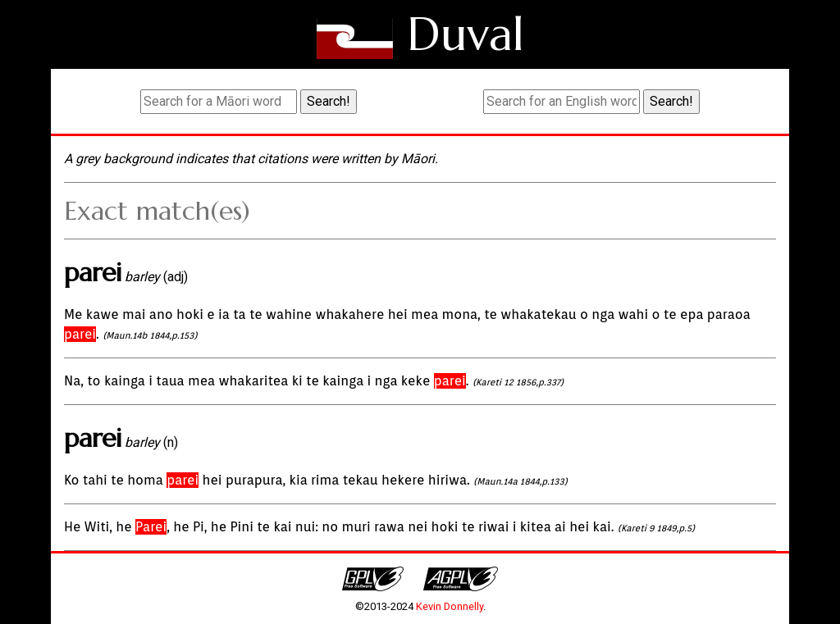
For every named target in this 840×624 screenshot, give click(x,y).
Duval (466, 34)
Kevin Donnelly (450, 606)
